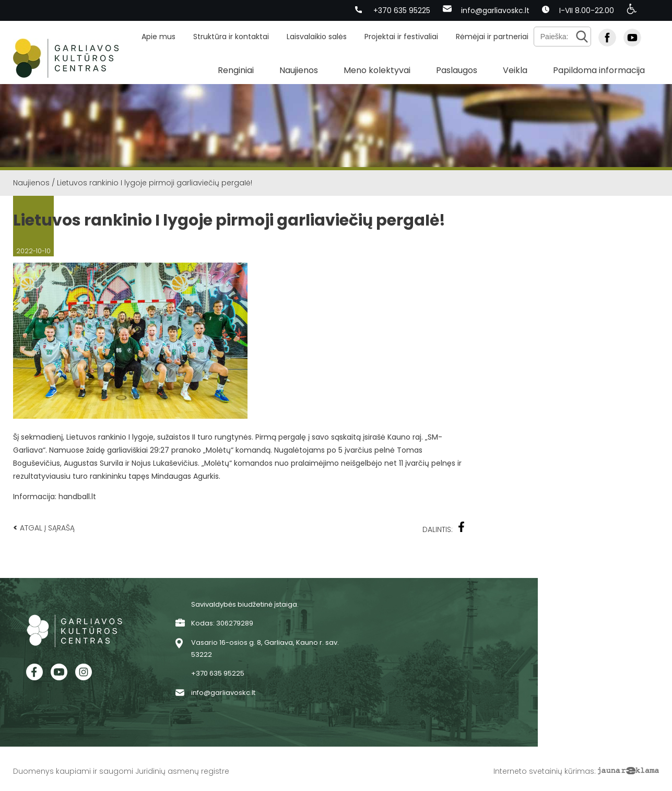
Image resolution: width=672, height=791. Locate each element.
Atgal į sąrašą (44, 528)
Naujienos (299, 70)
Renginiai (236, 70)
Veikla (515, 70)
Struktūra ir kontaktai (231, 37)
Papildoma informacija (599, 70)
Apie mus (158, 37)
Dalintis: (444, 528)
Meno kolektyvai (377, 70)
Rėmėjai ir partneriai (492, 37)
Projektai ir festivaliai (401, 37)
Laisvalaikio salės (317, 37)
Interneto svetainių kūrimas (544, 771)
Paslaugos (457, 70)
